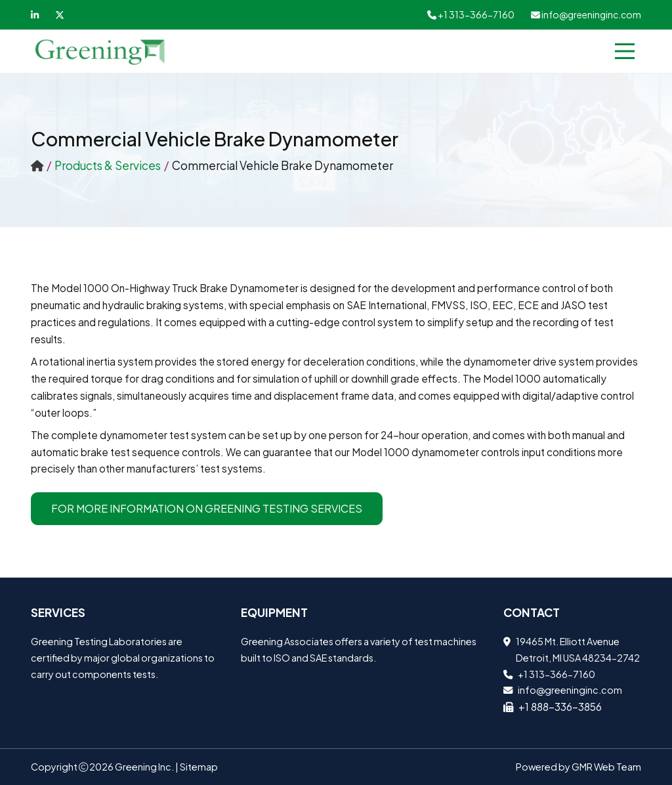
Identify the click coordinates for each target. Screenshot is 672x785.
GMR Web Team (606, 767)
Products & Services (108, 165)
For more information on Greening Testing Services (207, 508)
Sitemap (199, 767)
